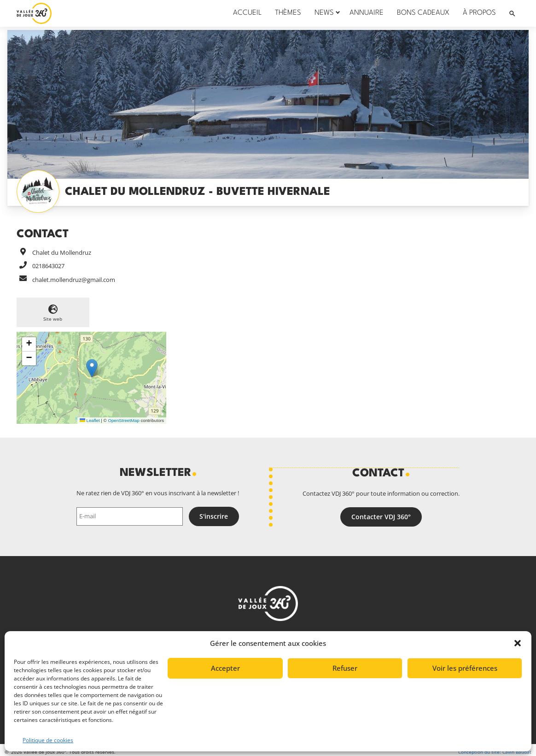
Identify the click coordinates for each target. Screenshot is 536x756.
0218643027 (48, 266)
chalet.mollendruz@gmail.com (74, 280)
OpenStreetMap (123, 420)
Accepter (225, 668)
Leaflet (90, 420)
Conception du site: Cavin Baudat (495, 752)
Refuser (345, 668)
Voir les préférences (465, 668)
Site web (53, 319)
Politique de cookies (48, 740)
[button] (518, 643)
